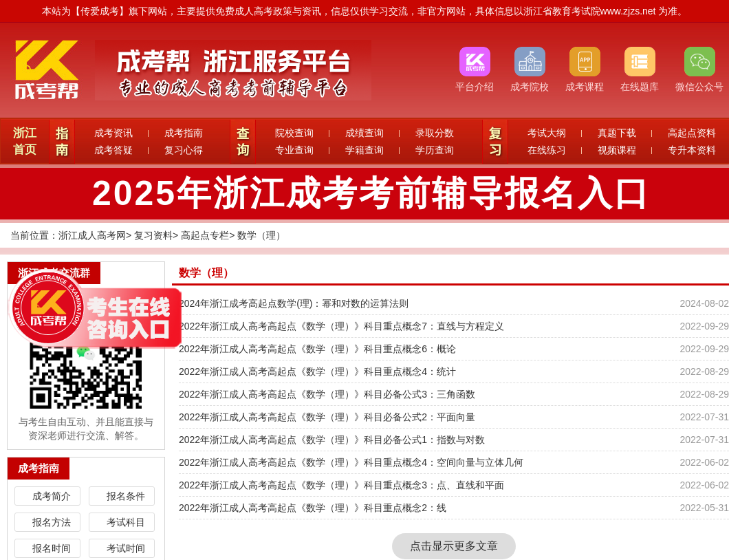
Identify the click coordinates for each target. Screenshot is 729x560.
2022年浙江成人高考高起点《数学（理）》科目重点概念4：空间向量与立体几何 (351, 462)
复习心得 (184, 150)
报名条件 (126, 496)
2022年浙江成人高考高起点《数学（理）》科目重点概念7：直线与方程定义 (341, 326)
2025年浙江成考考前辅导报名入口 (371, 193)
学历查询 (435, 150)
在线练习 (547, 150)
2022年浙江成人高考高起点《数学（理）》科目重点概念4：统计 (317, 371)
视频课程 (617, 150)
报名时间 (52, 548)
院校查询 (294, 133)
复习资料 (153, 235)
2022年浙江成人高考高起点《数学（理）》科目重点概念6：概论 (317, 349)
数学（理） (261, 235)
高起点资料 (692, 133)
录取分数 (435, 133)
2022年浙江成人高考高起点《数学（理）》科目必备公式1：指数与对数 (332, 440)
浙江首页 (25, 141)
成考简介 (52, 496)
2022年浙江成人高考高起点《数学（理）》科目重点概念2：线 (313, 508)
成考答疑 (113, 150)
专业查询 (294, 150)
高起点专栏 (205, 235)
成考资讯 (113, 133)
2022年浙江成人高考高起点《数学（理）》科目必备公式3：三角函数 (327, 394)
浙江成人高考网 (92, 235)
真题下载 (617, 133)
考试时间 (126, 548)
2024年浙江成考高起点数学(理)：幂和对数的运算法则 (294, 303)
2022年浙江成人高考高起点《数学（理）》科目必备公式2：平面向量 (327, 417)
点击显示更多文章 (454, 546)
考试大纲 (547, 133)
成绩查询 (364, 133)
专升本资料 (692, 150)
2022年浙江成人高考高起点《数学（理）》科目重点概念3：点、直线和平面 (341, 485)
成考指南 (184, 133)
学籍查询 (364, 150)
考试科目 (126, 522)
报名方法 (52, 522)
